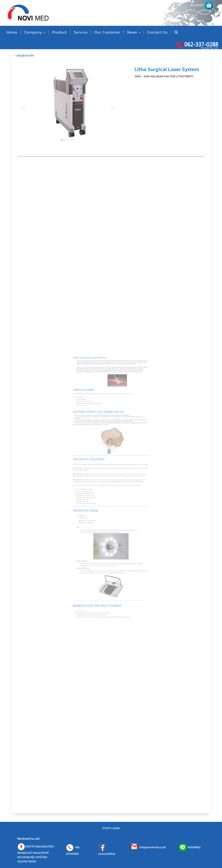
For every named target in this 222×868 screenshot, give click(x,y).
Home (12, 32)
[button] (16, 106)
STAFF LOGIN (111, 828)
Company (35, 32)
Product (60, 32)
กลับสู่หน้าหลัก (24, 56)
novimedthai (107, 854)
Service (81, 32)
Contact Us (157, 32)
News (134, 32)
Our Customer (107, 32)
